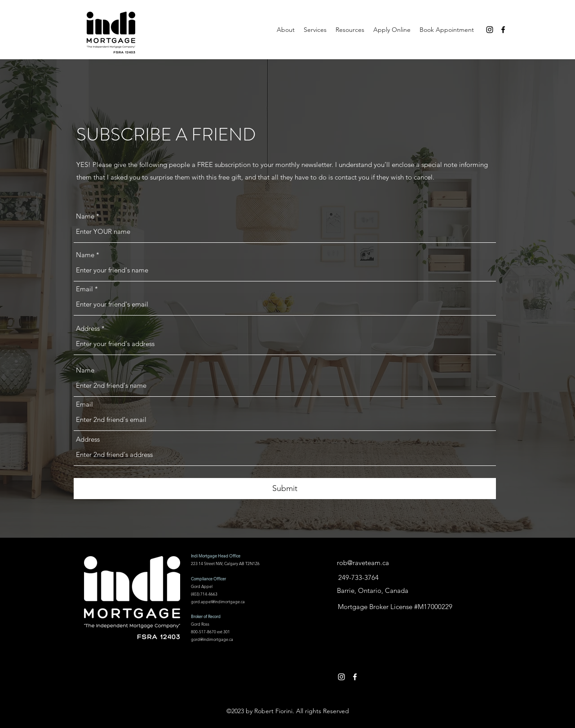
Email (84, 289)
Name (85, 216)
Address (88, 328)
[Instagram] (490, 30)
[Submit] (285, 489)
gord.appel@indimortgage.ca (218, 601)
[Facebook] (503, 30)
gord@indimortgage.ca (212, 639)
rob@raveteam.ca (363, 563)
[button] (350, 30)
